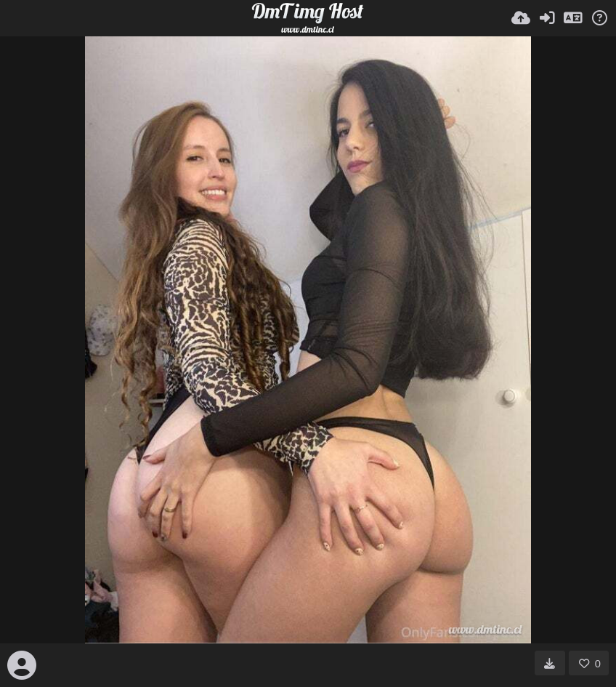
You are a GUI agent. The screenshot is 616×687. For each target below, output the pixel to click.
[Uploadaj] (521, 18)
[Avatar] (22, 665)
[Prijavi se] (547, 18)
